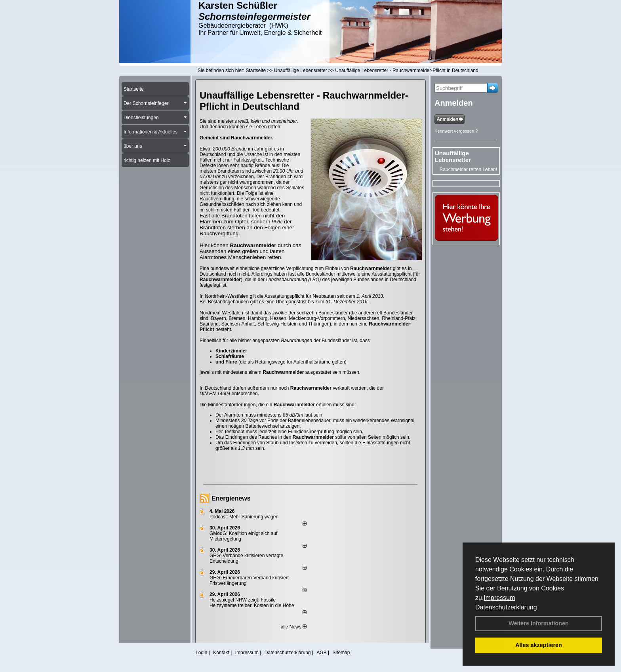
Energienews (231, 498)
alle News (294, 627)
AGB (321, 653)
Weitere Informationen (539, 623)
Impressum (499, 598)
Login (201, 653)
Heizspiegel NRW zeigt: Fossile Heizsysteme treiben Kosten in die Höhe (252, 603)
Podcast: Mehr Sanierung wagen (244, 517)
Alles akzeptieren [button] (539, 645)
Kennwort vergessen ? (456, 131)
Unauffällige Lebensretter (453, 156)
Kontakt (221, 653)
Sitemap (341, 653)
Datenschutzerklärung (506, 607)
